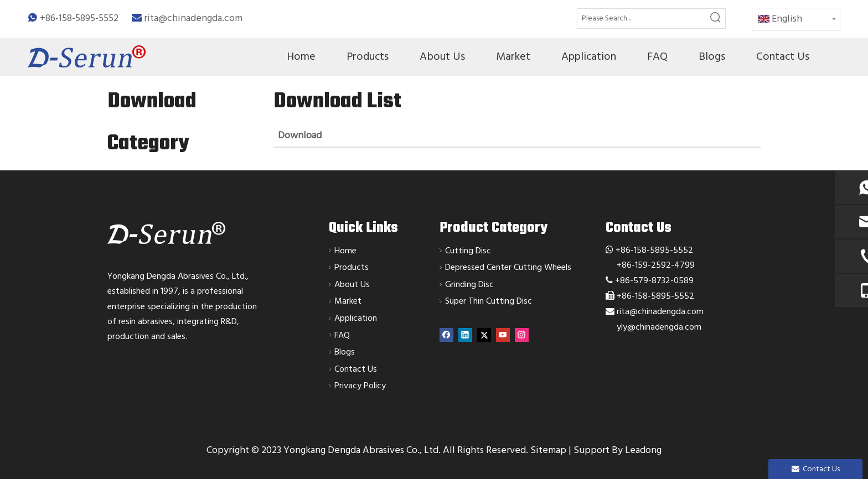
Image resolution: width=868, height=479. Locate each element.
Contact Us (356, 369)
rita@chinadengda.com (193, 18)
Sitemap (548, 450)
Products (352, 267)
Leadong (643, 450)
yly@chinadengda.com (659, 327)
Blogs (345, 352)
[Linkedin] (465, 335)
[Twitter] (484, 335)
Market (348, 301)
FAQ (342, 335)
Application (356, 318)
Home (345, 251)
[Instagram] (522, 335)
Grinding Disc (469, 284)
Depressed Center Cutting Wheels (508, 267)
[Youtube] (503, 335)
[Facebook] (446, 335)
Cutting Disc (468, 251)
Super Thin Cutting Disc (489, 301)
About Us (352, 284)
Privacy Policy (360, 386)
